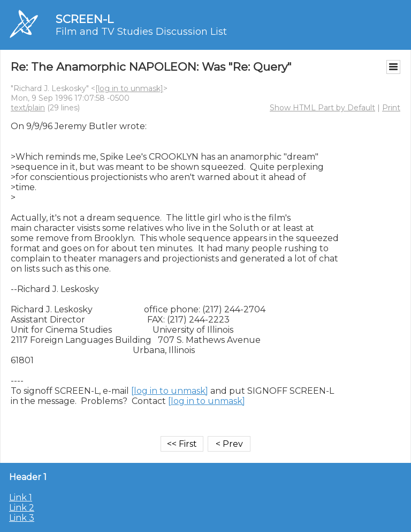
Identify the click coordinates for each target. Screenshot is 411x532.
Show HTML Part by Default (322, 108)
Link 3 (22, 518)
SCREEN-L (85, 19)
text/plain (28, 108)
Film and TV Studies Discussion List (141, 32)
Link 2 (22, 508)
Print (391, 108)
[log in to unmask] (129, 88)
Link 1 (21, 497)
